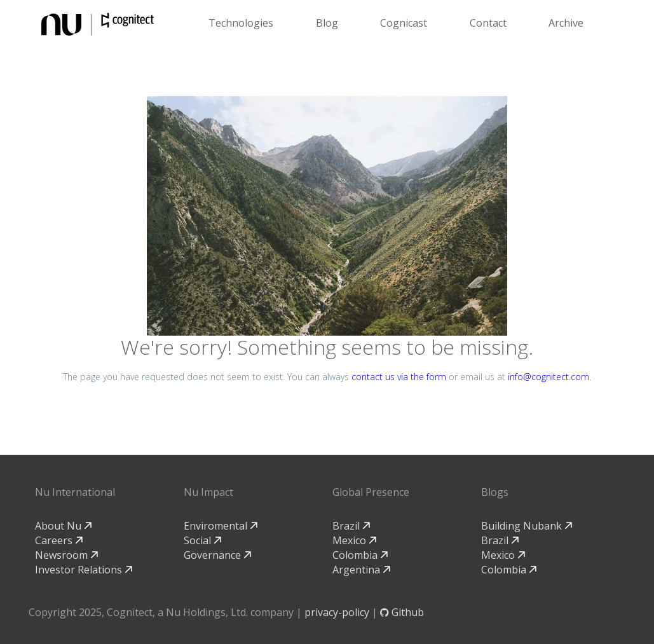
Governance (217, 555)
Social (202, 540)
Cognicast (404, 23)
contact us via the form (399, 377)
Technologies (241, 23)
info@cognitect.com (548, 377)
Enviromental (221, 526)
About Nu (63, 526)
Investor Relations (84, 570)
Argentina (361, 570)
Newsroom (66, 555)
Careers (59, 540)
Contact (488, 23)
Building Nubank (527, 526)
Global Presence (371, 492)
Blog (327, 23)
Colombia (360, 555)
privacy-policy (337, 612)
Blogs (495, 492)
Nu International (75, 492)
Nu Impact (208, 492)
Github (402, 612)
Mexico (354, 540)
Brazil (351, 526)
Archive (566, 23)
